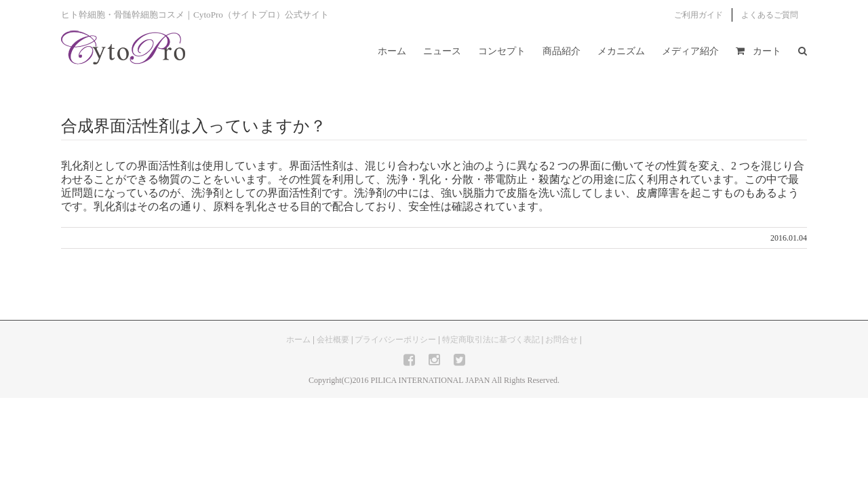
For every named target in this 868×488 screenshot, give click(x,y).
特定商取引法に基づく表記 (491, 340)
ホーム (298, 340)
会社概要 (333, 340)
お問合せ (561, 340)
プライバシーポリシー (395, 340)
